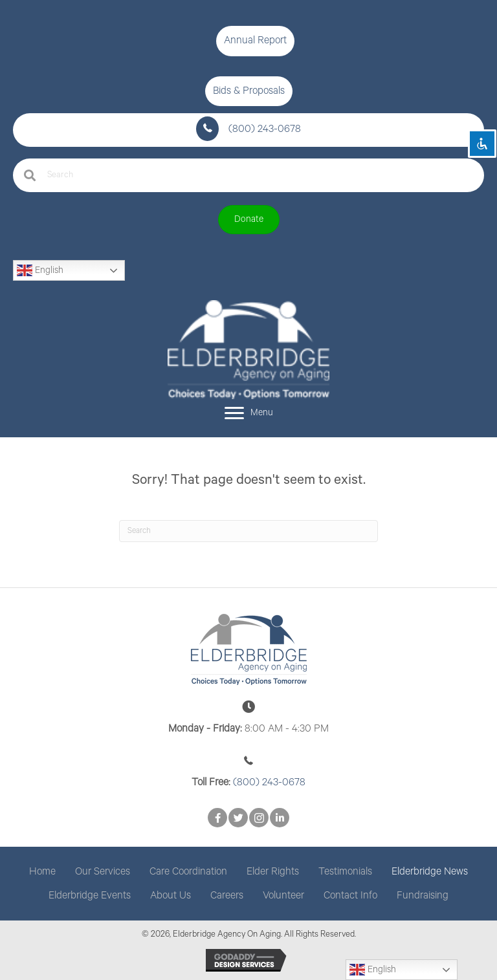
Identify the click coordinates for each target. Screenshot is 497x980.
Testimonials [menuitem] (345, 872)
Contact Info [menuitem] (350, 896)
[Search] (248, 531)
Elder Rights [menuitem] (273, 872)
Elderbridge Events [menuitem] (90, 896)
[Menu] (249, 413)
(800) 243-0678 (265, 129)
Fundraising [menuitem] (423, 896)
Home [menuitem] (42, 872)
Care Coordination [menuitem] (188, 872)
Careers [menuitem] (227, 896)
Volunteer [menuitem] (283, 896)
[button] (255, 41)
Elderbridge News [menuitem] (430, 872)
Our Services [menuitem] (103, 872)
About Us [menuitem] (171, 896)
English (40, 270)
